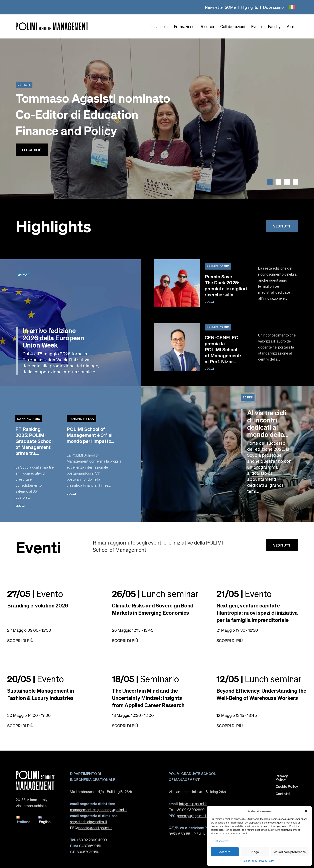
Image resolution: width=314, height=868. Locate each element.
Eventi (256, 26)
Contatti (283, 794)
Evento (35, 593)
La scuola (159, 26)
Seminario (145, 679)
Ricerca (207, 26)
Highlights (249, 7)
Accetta (225, 852)
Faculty (274, 26)
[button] (306, 811)
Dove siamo (273, 7)
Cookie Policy (250, 861)
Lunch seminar (155, 593)
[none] (292, 7)
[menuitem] (292, 7)
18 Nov (82, 419)
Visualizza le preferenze (290, 852)
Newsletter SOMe (220, 7)
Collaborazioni (232, 26)
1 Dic (29, 419)
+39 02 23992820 (187, 810)
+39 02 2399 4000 (88, 840)
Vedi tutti (282, 226)
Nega (255, 852)
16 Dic (218, 266)
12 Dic (218, 327)
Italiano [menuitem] (24, 822)
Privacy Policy (267, 861)
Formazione (184, 26)
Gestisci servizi (221, 841)
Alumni (292, 26)
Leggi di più (32, 150)
